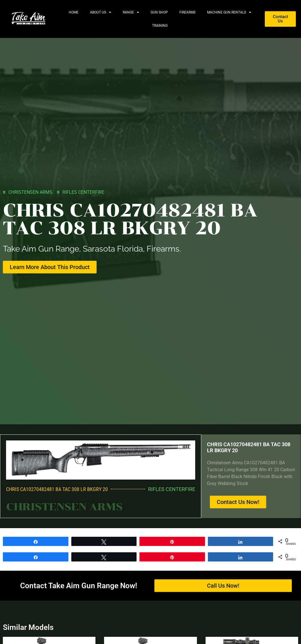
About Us (101, 12)
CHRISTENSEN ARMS (30, 192)
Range (131, 12)
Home (74, 12)
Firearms (187, 12)
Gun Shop (159, 12)
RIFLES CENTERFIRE (83, 192)
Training (160, 26)
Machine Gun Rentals (229, 12)
